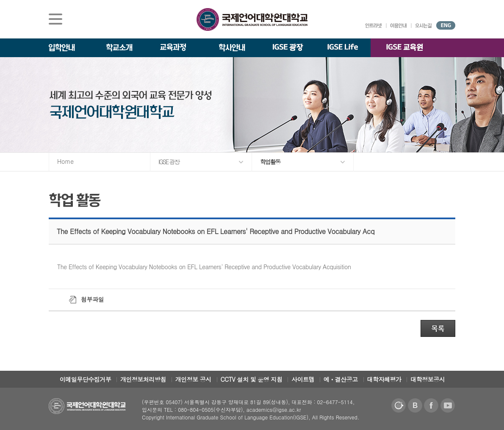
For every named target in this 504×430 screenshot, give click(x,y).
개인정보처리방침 (143, 379)
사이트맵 (303, 379)
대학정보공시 (428, 379)
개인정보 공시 (193, 379)
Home (65, 161)
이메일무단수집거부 (86, 379)
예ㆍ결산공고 (341, 379)
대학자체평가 (384, 379)
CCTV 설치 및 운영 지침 (252, 379)
